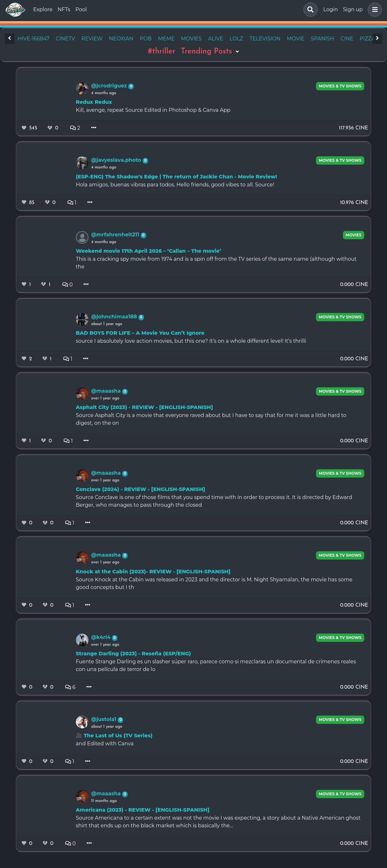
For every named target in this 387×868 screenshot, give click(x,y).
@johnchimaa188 (115, 317)
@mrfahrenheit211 (116, 235)
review (92, 39)
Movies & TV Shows (340, 86)
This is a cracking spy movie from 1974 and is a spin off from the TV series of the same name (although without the (216, 263)
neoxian (121, 39)
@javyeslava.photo (117, 160)
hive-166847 (33, 39)
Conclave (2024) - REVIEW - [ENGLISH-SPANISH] (140, 489)
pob (146, 39)
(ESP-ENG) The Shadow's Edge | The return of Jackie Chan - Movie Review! (176, 177)
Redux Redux (94, 102)
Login (331, 9)
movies (191, 39)
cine (347, 39)
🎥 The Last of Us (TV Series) (114, 736)
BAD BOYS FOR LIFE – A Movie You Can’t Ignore (140, 333)
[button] (374, 10)
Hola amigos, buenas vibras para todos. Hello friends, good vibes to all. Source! (175, 185)
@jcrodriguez (110, 86)
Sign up (353, 9)
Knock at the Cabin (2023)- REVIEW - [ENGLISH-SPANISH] (153, 572)
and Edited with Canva (105, 744)
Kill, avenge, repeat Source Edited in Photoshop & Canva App (153, 110)
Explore (43, 9)
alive (216, 39)
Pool (81, 9)
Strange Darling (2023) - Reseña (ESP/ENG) (133, 654)
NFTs (64, 9)
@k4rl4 (102, 637)
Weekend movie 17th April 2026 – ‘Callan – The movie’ (148, 251)
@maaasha (107, 391)
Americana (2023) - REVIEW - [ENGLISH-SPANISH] (143, 810)
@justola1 (104, 719)
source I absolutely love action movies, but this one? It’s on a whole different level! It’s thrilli (191, 341)
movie (296, 39)
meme (166, 39)
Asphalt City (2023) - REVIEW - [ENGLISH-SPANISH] (144, 407)
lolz (236, 39)
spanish (323, 39)
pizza (367, 39)
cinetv (65, 39)
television (265, 39)
